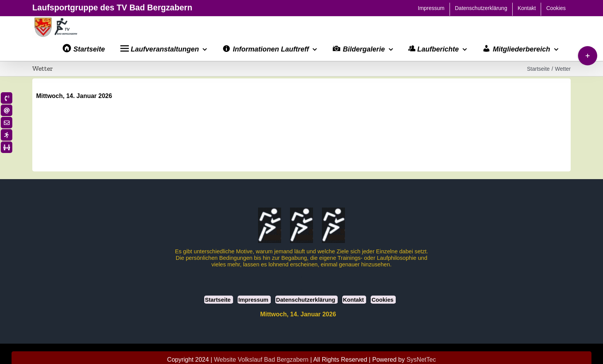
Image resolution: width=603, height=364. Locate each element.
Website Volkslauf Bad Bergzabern (261, 359)
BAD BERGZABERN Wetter (301, 129)
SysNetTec (421, 359)
